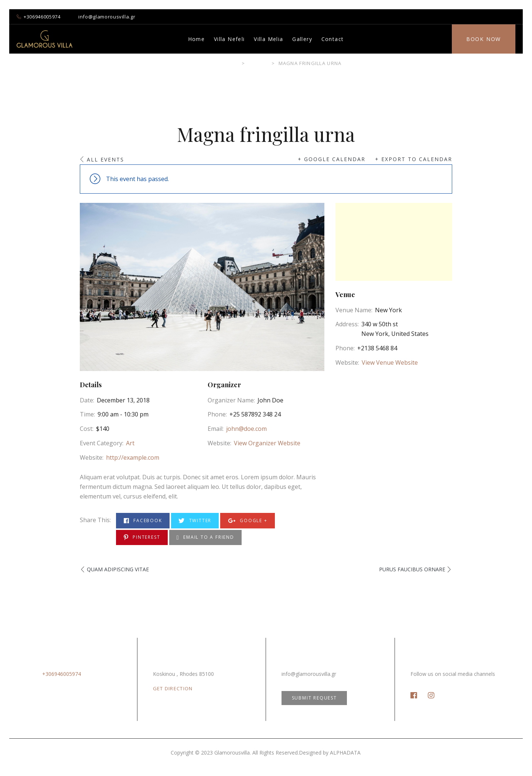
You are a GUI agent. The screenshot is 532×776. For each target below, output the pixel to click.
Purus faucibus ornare (412, 569)
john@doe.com (246, 429)
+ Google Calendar (332, 159)
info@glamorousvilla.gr (107, 17)
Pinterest (142, 537)
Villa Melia (268, 39)
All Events (105, 159)
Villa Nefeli (229, 39)
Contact (333, 39)
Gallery (302, 39)
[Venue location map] (394, 242)
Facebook (143, 521)
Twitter (195, 521)
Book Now (484, 39)
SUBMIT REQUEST (314, 698)
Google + (248, 521)
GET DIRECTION (173, 688)
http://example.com (133, 457)
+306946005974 (42, 17)
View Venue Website (390, 363)
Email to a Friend (205, 537)
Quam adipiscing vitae (118, 569)
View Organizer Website (267, 443)
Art (130, 443)
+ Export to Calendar (414, 159)
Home (197, 39)
